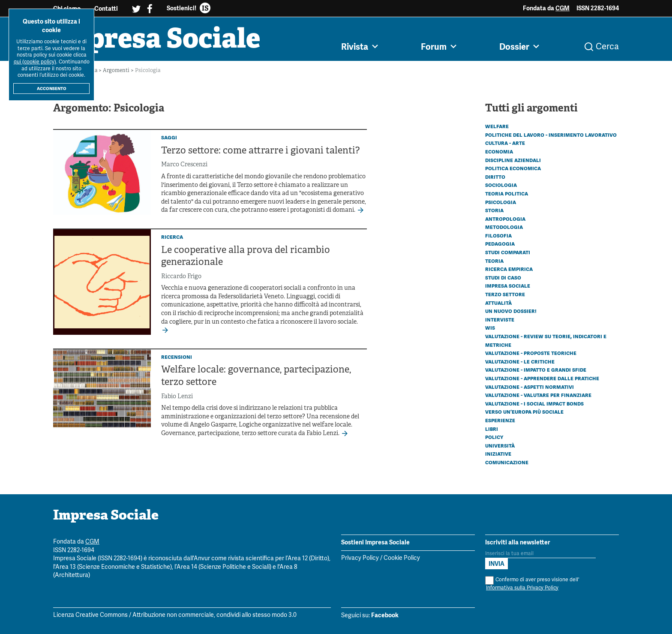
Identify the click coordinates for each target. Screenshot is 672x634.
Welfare (497, 126)
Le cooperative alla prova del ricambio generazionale (246, 257)
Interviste (500, 319)
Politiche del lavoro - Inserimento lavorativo (551, 135)
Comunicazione (507, 462)
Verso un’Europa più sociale (524, 412)
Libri (492, 429)
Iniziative (498, 454)
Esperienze (500, 420)
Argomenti (117, 71)
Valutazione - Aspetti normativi (529, 387)
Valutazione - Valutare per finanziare (538, 395)
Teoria (494, 261)
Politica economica (513, 168)
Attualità (498, 303)
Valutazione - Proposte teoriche (531, 353)
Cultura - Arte (505, 143)
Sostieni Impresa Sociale (375, 542)
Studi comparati (508, 252)
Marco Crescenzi (184, 165)
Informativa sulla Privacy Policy (522, 588)
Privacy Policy (360, 558)
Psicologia (501, 202)
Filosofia (498, 235)
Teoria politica (507, 193)
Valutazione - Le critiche (520, 361)
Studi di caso (503, 277)
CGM (562, 8)
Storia (494, 210)
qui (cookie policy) (35, 62)
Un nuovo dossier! (511, 311)
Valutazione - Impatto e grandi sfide (536, 370)
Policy (494, 437)
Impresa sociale (508, 285)
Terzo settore (505, 294)
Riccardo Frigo (181, 277)
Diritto (495, 177)
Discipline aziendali (513, 160)
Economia (499, 151)
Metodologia (504, 227)
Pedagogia (500, 244)
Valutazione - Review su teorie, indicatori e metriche (546, 340)
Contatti (106, 9)
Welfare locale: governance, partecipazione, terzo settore (256, 376)
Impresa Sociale (157, 41)
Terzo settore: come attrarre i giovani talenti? (260, 151)
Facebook (385, 616)
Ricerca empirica (509, 269)
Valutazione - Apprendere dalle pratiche (542, 378)
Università (500, 445)
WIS (490, 328)
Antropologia (505, 219)
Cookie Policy (402, 558)
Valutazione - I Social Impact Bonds (534, 403)
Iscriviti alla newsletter (518, 542)
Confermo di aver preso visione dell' (532, 584)
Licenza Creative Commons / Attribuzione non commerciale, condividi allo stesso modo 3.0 (175, 616)
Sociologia (501, 185)
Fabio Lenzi (177, 397)
